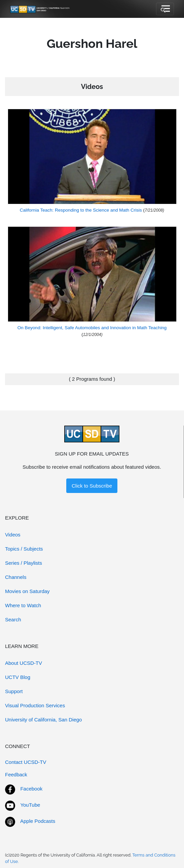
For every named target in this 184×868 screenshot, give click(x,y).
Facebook (31, 789)
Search (13, 619)
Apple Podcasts (38, 821)
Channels (16, 577)
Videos (13, 535)
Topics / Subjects (24, 549)
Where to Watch (23, 605)
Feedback (16, 774)
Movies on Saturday (27, 591)
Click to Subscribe (92, 486)
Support (14, 691)
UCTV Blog (18, 677)
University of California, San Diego (43, 720)
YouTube (30, 805)
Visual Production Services (35, 705)
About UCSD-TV (24, 663)
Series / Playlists (24, 563)
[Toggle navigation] (165, 9)
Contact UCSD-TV (26, 762)
